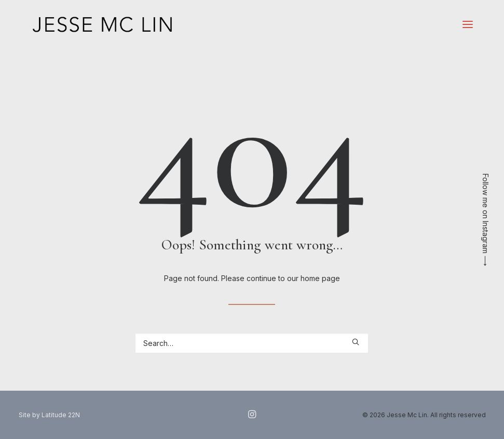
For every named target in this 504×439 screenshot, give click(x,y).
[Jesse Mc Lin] (103, 24)
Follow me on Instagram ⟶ (486, 220)
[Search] (252, 343)
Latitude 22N (61, 415)
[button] (468, 24)
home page (320, 278)
